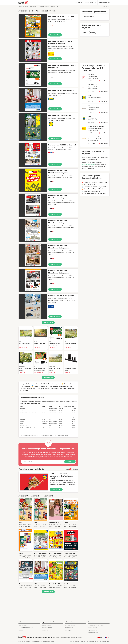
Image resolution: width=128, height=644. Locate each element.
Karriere (21, 630)
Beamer (93, 32)
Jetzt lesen (56, 489)
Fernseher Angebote (88, 164)
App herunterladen (93, 630)
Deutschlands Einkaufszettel (96, 625)
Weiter (70, 462)
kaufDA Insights (92, 628)
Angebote (33, 7)
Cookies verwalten (104, 642)
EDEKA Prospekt (46, 625)
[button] (48, 26)
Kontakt (92, 642)
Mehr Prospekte (48, 322)
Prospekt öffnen (55, 35)
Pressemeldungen (93, 633)
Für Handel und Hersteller (26, 628)
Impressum (76, 642)
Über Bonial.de (23, 625)
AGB (96, 642)
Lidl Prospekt (68, 630)
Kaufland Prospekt (47, 628)
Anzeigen (106, 7)
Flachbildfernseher (88, 16)
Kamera (85, 32)
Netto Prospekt (69, 628)
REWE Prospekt (46, 630)
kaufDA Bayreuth (23, 7)
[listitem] (26, 338)
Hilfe (70, 642)
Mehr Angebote (48, 378)
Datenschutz (68, 457)
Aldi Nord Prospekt (70, 625)
